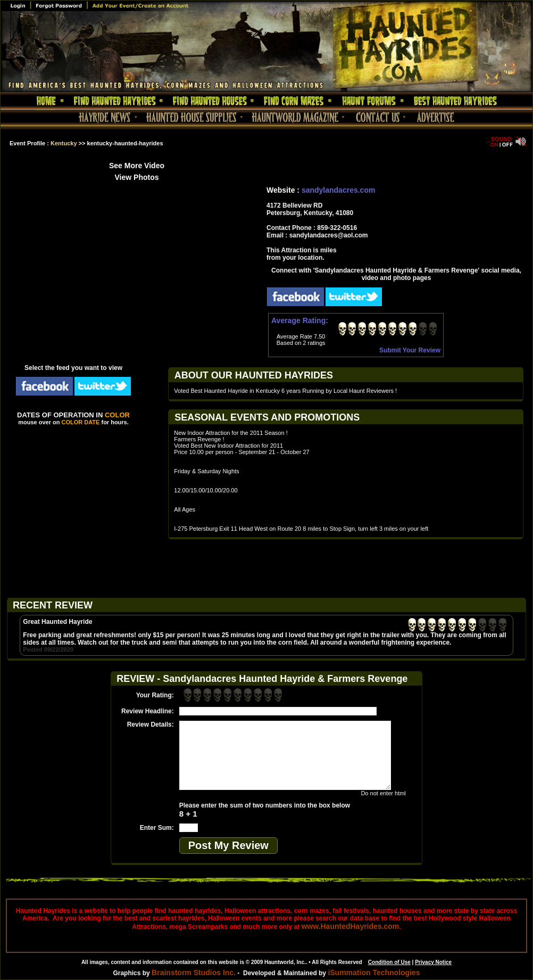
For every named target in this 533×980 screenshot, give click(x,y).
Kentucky (64, 143)
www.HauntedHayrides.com (350, 926)
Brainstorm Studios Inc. (194, 973)
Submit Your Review (410, 350)
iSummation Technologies (374, 973)
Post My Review (228, 845)
